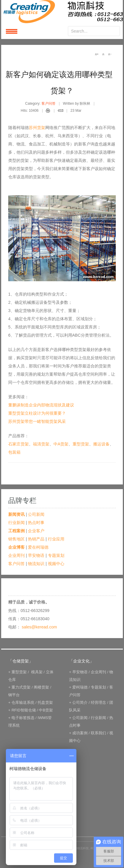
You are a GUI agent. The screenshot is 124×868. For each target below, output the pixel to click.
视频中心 (56, 564)
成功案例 (80, 733)
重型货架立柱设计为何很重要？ (37, 413)
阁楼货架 (41, 687)
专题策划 (56, 555)
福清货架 (41, 444)
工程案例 (16, 531)
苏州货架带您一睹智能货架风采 (37, 421)
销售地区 (16, 539)
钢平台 (14, 695)
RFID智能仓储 (24, 710)
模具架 (37, 672)
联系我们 (98, 733)
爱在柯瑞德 (38, 547)
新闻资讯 (16, 514)
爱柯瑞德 (80, 687)
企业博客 (16, 547)
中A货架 (61, 444)
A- (110, 54)
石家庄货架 (19, 444)
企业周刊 (16, 555)
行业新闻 (16, 523)
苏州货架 (37, 128)
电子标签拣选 (23, 718)
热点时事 (36, 523)
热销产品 (36, 539)
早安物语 (36, 555)
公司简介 (80, 702)
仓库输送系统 (23, 702)
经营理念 (98, 702)
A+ (97, 54)
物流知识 (36, 564)
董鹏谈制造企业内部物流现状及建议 (41, 405)
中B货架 (46, 710)
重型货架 (81, 444)
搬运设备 (101, 444)
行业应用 (56, 539)
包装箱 (14, 452)
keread (62, 12)
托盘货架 (45, 702)
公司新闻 (36, 514)
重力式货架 (21, 687)
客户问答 (48, 104)
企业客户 (36, 531)
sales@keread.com (39, 627)
